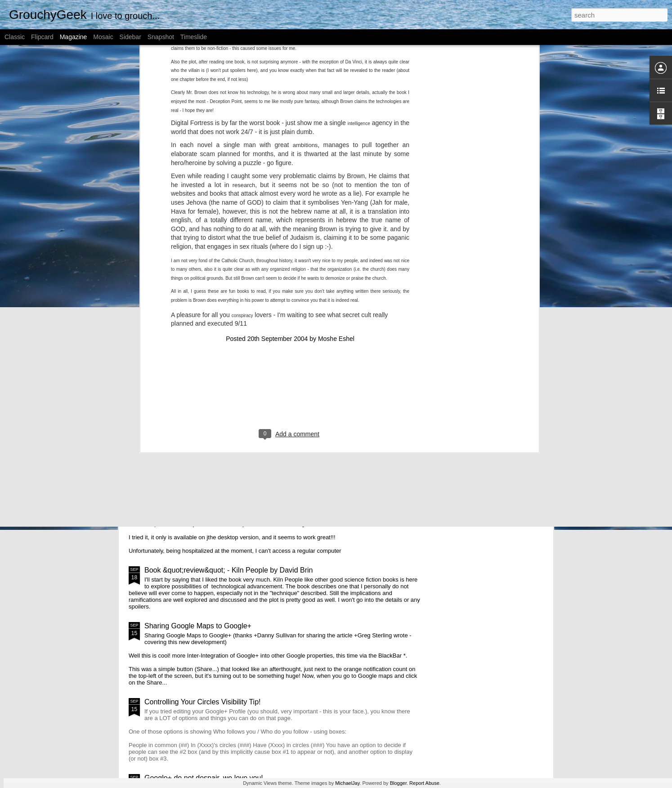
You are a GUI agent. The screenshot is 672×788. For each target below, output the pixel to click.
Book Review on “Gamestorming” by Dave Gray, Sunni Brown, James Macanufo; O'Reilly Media (282, 296)
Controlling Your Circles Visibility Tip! (202, 702)
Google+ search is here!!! (185, 481)
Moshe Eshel (336, 130)
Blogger (398, 783)
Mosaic (103, 37)
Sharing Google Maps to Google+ (198, 626)
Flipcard (42, 37)
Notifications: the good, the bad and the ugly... (217, 418)
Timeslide (194, 37)
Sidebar (130, 37)
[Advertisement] (290, 188)
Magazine (74, 37)
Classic (15, 37)
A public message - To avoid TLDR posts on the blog (179, 284)
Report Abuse (424, 783)
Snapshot (161, 37)
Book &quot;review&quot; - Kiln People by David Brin (228, 570)
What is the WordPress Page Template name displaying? (394, 284)
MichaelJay (347, 783)
